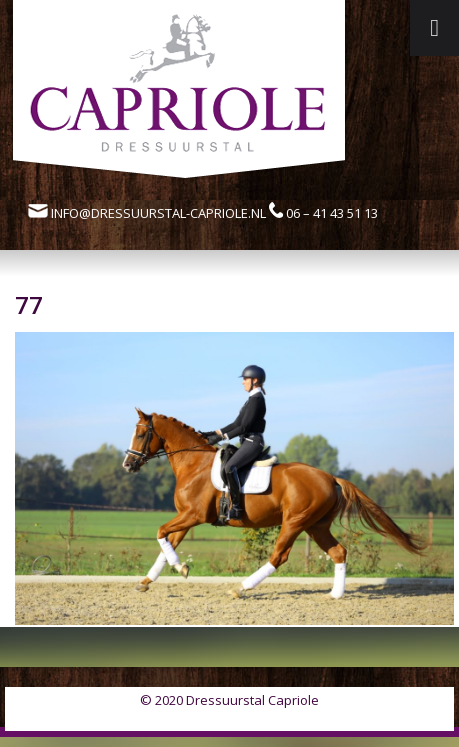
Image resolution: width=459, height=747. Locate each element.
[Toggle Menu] (434, 28)
